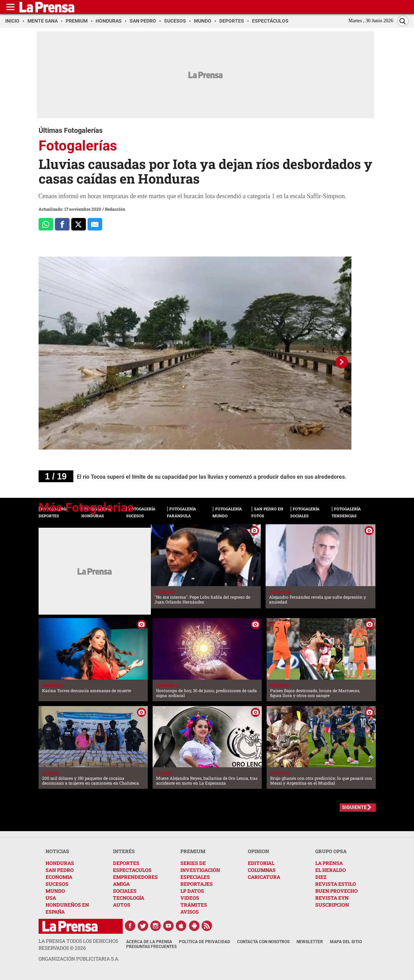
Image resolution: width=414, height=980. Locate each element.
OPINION (258, 851)
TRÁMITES (194, 905)
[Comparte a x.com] (79, 224)
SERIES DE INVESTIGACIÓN (200, 866)
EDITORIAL (261, 863)
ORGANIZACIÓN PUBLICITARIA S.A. (79, 959)
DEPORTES (126, 863)
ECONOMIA (59, 877)
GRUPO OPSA (331, 851)
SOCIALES (125, 891)
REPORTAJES (197, 884)
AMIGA (121, 884)
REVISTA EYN (332, 898)
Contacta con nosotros (263, 942)
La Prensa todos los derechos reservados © (78, 944)
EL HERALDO (331, 870)
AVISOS (190, 912)
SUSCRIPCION (332, 905)
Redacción (115, 209)
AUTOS (122, 905)
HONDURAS (60, 863)
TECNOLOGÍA (129, 898)
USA (51, 898)
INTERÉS (124, 851)
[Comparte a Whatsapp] (46, 224)
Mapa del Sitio (346, 942)
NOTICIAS (57, 851)
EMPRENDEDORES (135, 877)
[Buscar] (403, 21)
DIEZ (321, 877)
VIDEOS (190, 898)
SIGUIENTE (354, 807)
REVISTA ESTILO (336, 884)
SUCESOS (57, 884)
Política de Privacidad (205, 942)
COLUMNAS (262, 870)
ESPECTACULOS (132, 870)
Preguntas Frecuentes (151, 947)
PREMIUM (193, 851)
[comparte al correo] (95, 224)
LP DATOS (192, 891)
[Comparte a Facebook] (62, 224)
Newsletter (310, 942)
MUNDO (55, 891)
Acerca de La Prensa (149, 942)
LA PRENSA (329, 863)
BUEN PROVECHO (336, 891)
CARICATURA (264, 877)
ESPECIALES (195, 877)
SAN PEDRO (60, 870)
